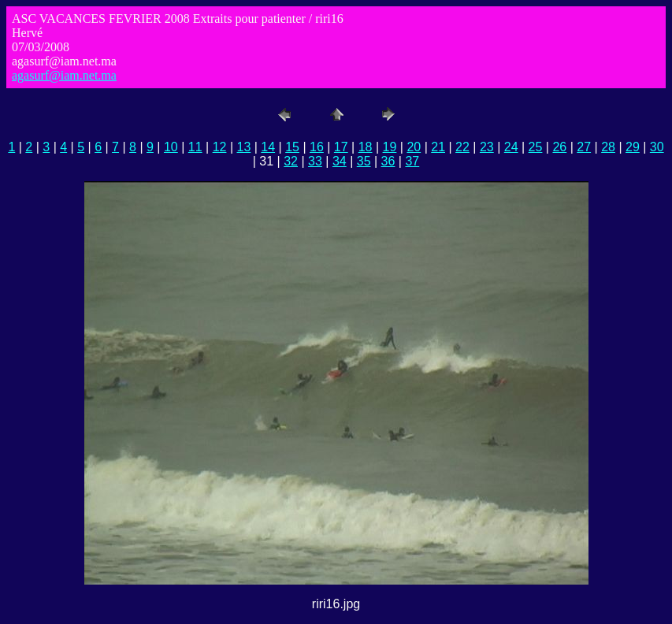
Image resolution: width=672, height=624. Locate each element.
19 (390, 147)
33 (315, 161)
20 (414, 147)
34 (340, 161)
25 (536, 147)
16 (317, 147)
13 (243, 147)
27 (584, 147)
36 (388, 161)
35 (364, 161)
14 (268, 147)
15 (292, 147)
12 (220, 147)
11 (195, 147)
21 (438, 147)
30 (657, 147)
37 (412, 161)
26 (559, 147)
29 (633, 147)
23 (487, 147)
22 (462, 147)
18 (366, 147)
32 (291, 161)
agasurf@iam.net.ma (64, 75)
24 (511, 147)
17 (341, 147)
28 (608, 147)
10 (171, 147)
